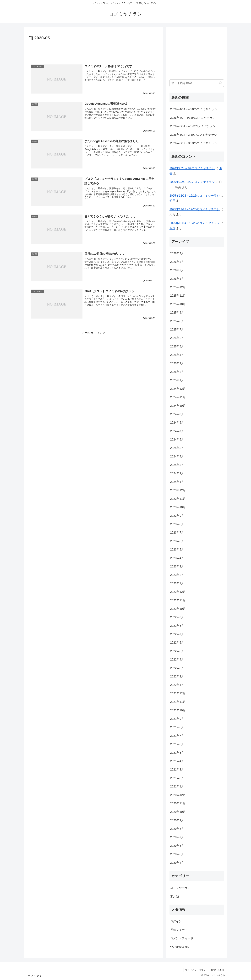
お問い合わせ (217, 970)
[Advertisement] (93, 51)
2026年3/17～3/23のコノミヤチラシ (194, 143)
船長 (172, 201)
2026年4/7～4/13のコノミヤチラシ (193, 118)
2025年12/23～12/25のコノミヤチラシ (195, 196)
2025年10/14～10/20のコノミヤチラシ (195, 223)
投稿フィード (179, 930)
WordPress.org (180, 947)
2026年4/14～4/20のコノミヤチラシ (194, 109)
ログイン (176, 921)
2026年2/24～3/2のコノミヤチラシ (192, 168)
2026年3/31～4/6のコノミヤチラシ (193, 126)
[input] (197, 83)
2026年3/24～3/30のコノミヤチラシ (194, 135)
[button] (221, 83)
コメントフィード (182, 938)
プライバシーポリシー (196, 970)
